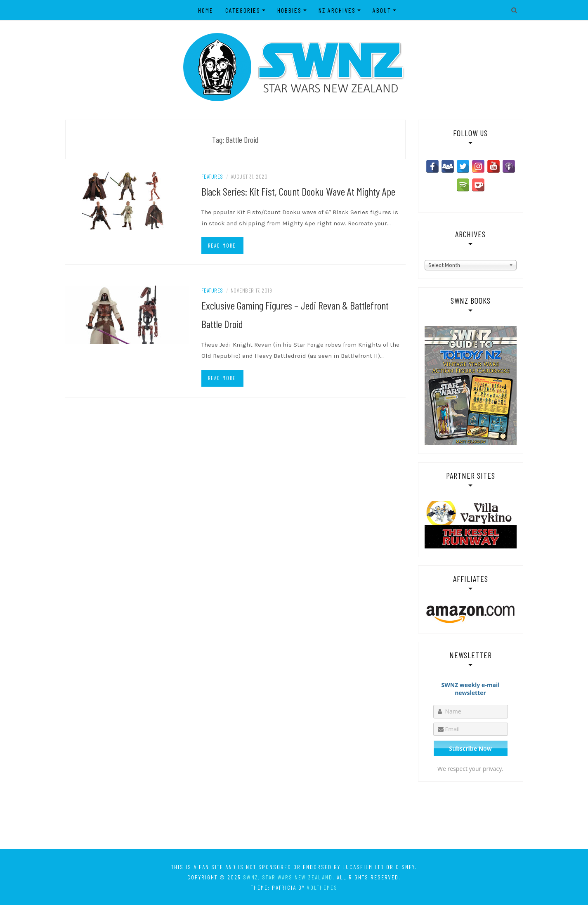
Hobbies (289, 10)
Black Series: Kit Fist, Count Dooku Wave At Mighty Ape (298, 191)
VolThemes (322, 887)
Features (212, 176)
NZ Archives (337, 10)
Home (206, 10)
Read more (222, 246)
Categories (243, 10)
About (382, 10)
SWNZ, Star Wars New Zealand (288, 877)
